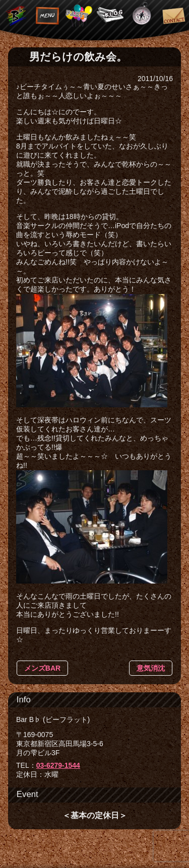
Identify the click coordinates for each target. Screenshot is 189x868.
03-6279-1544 (58, 765)
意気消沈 (151, 668)
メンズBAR (42, 668)
